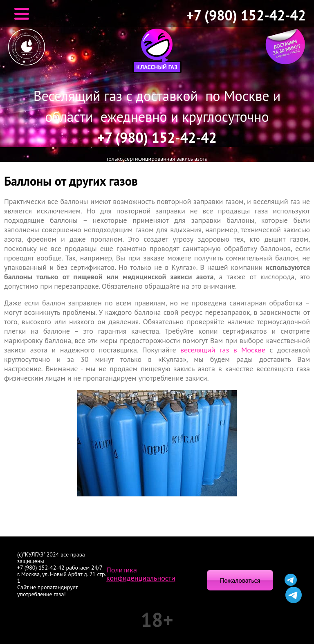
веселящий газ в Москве (223, 350)
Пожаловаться (240, 580)
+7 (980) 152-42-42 (246, 15)
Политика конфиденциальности (141, 574)
